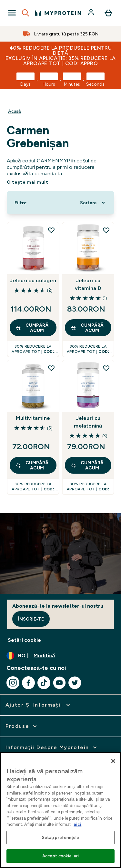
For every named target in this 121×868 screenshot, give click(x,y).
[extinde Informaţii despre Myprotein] (52, 747)
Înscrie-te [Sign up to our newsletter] (31, 619)
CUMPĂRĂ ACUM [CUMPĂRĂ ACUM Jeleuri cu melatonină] (87, 465)
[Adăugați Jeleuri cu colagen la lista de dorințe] (51, 230)
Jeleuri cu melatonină (88, 422)
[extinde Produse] (22, 726)
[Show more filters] (21, 203)
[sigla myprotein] (58, 13)
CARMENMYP (53, 161)
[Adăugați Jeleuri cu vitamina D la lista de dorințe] (106, 230)
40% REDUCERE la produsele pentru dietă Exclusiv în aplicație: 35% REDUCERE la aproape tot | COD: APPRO (61, 56)
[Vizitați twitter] (75, 683)
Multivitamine (33, 418)
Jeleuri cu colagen (33, 280)
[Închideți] (113, 761)
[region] (60, 810)
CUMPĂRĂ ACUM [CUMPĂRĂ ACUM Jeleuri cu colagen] (32, 328)
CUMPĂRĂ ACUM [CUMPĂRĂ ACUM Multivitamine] (32, 465)
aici (77, 824)
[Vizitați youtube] (59, 683)
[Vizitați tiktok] (44, 683)
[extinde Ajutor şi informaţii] (38, 705)
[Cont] (92, 13)
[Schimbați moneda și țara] (60, 656)
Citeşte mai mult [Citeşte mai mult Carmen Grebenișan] (28, 182)
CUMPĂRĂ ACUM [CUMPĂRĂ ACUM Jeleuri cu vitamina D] (87, 328)
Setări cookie (24, 640)
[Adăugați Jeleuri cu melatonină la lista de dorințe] (106, 368)
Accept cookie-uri (60, 856)
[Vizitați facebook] (28, 683)
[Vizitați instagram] (13, 683)
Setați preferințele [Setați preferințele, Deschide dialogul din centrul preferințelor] (61, 838)
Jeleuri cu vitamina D (88, 284)
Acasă (15, 111)
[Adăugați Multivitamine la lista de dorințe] (51, 368)
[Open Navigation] (12, 13)
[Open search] (25, 13)
